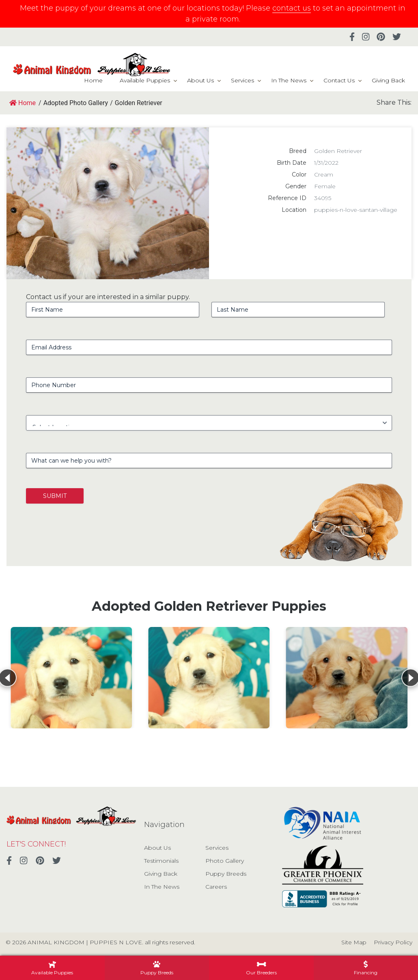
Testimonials (161, 861)
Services (242, 80)
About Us (200, 80)
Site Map (354, 942)
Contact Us (339, 80)
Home (93, 80)
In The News (289, 80)
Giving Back (388, 80)
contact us (292, 8)
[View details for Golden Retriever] (71, 678)
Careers (216, 887)
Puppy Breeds (226, 874)
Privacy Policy (393, 942)
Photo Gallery (225, 861)
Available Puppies (145, 80)
